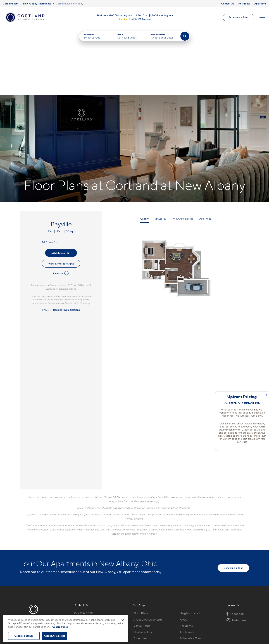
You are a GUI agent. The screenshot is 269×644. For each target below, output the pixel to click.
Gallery (144, 152)
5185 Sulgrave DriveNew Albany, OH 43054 (90, 555)
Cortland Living (144, 578)
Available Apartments (148, 552)
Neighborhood (190, 546)
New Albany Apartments (37, 3)
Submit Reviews (134, 613)
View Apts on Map (183, 152)
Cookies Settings (24, 636)
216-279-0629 (83, 546)
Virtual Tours (142, 559)
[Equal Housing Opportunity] (76, 566)
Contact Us (228, 3)
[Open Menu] (262, 17)
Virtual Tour (161, 152)
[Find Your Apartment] (185, 36)
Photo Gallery (143, 565)
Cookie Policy (60, 627)
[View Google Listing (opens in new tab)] (134, 19)
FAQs (45, 243)
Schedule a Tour (238, 17)
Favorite (61, 206)
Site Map (150, 613)
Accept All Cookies (54, 636)
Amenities (140, 571)
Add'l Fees (49, 175)
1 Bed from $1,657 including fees (114, 15)
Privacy (118, 613)
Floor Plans (141, 546)
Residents (244, 3)
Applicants (260, 3)
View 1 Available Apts (61, 197)
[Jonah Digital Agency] (241, 611)
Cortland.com (10, 3)
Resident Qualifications (66, 243)
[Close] (123, 620)
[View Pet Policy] (104, 566)
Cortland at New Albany (69, 3)
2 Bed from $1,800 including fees (154, 15)
